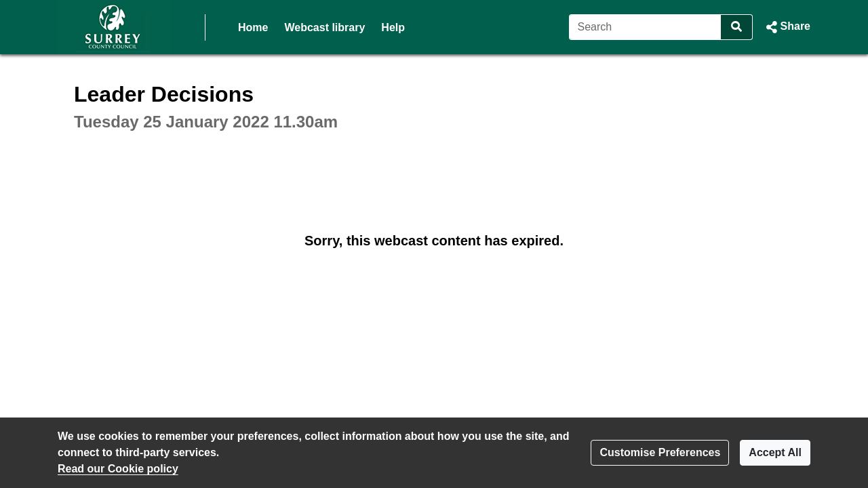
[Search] (645, 27)
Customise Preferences (660, 452)
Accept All (775, 452)
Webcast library (324, 27)
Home (253, 27)
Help (393, 27)
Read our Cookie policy (118, 469)
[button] (787, 27)
